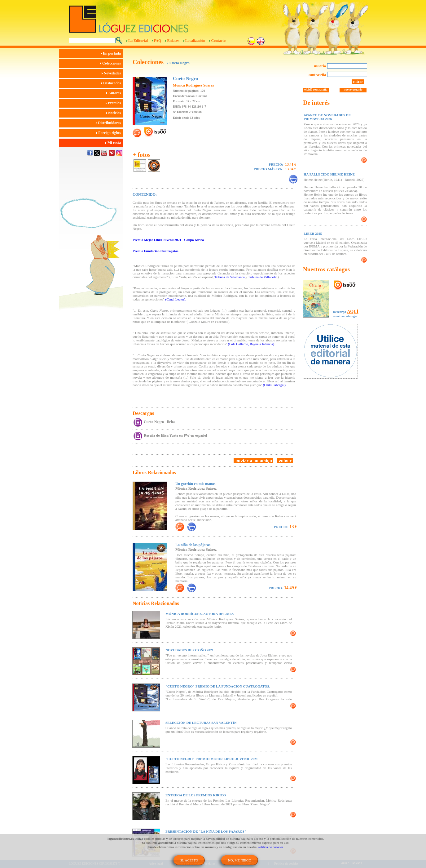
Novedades (112, 73)
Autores (114, 93)
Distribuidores (109, 123)
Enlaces (173, 41)
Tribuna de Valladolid (263, 277)
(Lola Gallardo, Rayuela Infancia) (251, 344)
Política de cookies (270, 847)
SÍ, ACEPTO (189, 860)
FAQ (157, 41)
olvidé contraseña (316, 89)
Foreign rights (109, 133)
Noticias (114, 113)
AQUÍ (353, 312)
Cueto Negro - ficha (159, 422)
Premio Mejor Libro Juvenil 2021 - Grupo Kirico (168, 240)
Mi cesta (114, 143)
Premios (114, 103)
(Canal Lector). (176, 299)
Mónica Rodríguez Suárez (193, 85)
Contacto (218, 41)
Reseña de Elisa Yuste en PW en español (176, 435)
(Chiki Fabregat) (274, 385)
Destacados (112, 83)
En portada (112, 53)
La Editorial (138, 41)
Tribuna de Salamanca (230, 277)
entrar (358, 82)
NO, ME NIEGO (240, 860)
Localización (195, 41)
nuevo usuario (353, 89)
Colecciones (111, 63)
